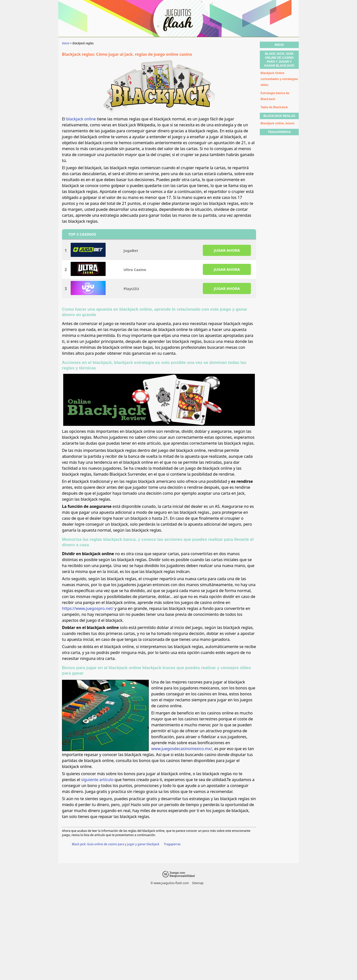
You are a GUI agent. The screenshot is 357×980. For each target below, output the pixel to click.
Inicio (279, 45)
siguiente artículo (97, 780)
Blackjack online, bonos (278, 123)
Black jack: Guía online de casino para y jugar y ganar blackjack (116, 844)
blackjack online (81, 119)
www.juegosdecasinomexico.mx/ (182, 749)
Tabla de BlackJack (274, 107)
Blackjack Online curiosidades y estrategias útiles (279, 79)
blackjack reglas (279, 116)
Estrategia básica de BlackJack (275, 96)
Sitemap (198, 883)
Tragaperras (172, 844)
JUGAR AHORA (227, 250)
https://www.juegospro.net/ (88, 608)
